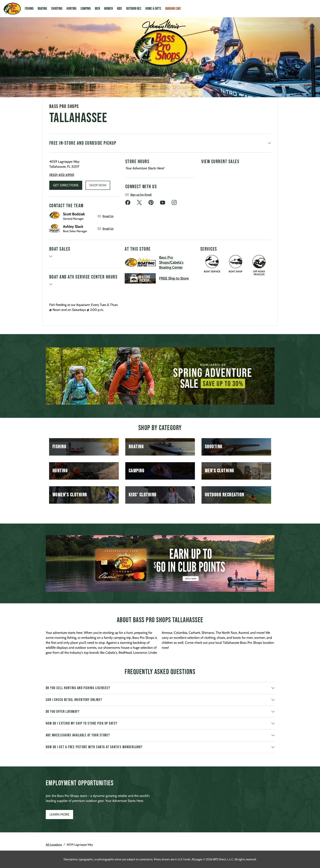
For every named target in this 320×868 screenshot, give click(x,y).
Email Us (106, 216)
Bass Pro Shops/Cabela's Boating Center (171, 262)
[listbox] (160, 376)
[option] (160, 376)
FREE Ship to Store (174, 278)
